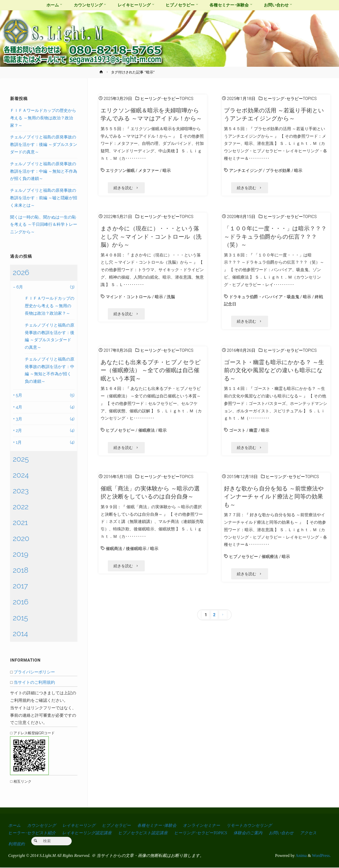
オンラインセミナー (202, 825)
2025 (21, 459)
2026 (21, 272)
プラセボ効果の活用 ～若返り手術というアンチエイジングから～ (274, 114)
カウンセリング (42, 825)
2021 (20, 522)
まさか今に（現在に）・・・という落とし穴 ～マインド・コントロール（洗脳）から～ (151, 237)
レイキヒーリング (79, 825)
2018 (21, 570)
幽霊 (253, 431)
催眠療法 (147, 431)
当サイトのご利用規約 (34, 682)
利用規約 (17, 844)
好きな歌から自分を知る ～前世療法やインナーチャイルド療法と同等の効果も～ (274, 497)
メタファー (149, 170)
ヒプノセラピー (120, 431)
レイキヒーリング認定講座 (87, 833)
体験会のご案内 (248, 833)
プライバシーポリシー (34, 672)
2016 (21, 602)
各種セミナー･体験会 (157, 825)
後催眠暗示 (136, 549)
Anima (301, 856)
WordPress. (321, 856)
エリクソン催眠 (120, 170)
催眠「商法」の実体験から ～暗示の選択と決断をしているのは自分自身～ (150, 493)
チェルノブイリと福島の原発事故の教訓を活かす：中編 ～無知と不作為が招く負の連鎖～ (44, 171)
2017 (20, 586)
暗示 (167, 170)
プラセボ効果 (278, 170)
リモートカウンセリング (250, 825)
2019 (20, 554)
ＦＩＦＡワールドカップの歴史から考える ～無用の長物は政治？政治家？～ (43, 118)
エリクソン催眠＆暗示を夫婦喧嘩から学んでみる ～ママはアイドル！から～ (151, 114)
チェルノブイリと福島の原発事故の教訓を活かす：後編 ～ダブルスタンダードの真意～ (44, 144)
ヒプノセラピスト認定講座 (143, 833)
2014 (20, 633)
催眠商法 (114, 549)
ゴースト (237, 431)
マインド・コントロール (128, 297)
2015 (20, 618)
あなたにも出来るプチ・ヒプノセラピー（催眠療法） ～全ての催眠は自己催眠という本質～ (151, 370)
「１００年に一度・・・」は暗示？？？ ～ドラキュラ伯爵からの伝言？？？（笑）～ (275, 237)
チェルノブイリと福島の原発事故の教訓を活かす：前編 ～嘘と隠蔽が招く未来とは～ (44, 198)
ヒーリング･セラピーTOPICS (167, 99)
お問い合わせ (282, 833)
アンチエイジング (246, 170)
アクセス (309, 833)
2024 (21, 475)
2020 (21, 538)
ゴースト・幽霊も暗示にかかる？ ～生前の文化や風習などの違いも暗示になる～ (274, 370)
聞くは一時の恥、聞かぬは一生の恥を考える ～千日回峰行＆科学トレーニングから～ (44, 225)
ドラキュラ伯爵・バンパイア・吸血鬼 (264, 297)
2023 (21, 491)
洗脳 (171, 297)
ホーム (14, 825)
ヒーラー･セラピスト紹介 (32, 833)
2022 (21, 507)
